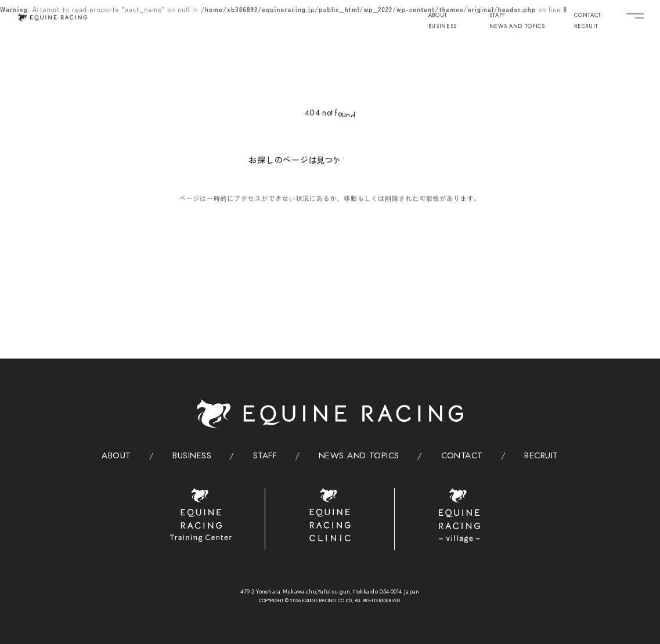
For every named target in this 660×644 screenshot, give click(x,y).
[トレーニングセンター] (201, 515)
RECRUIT (586, 26)
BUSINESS (443, 26)
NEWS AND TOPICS (517, 26)
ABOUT (438, 15)
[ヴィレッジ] (459, 516)
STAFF (497, 15)
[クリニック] (330, 515)
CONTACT (588, 15)
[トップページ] (52, 17)
